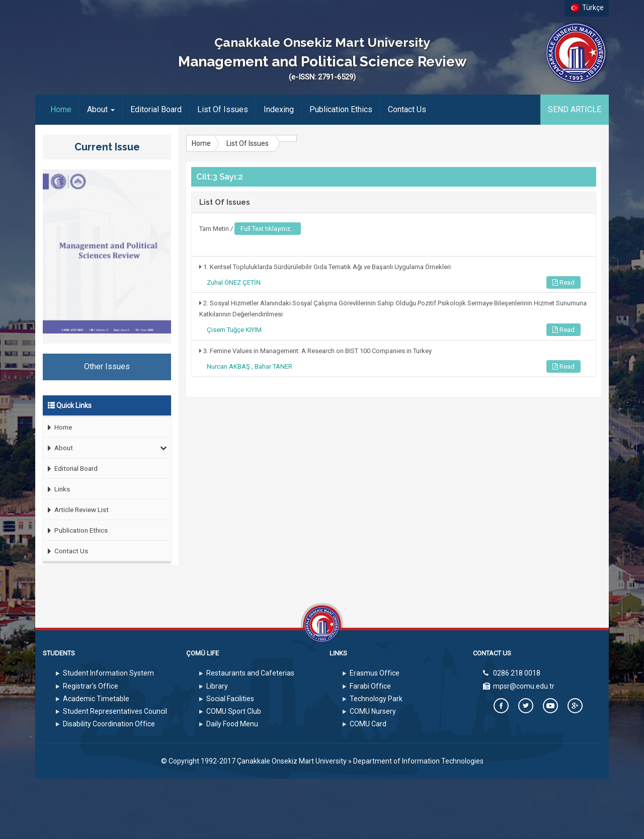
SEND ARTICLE (575, 109)
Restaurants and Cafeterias (250, 673)
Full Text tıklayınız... (268, 229)
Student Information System (108, 673)
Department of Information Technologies (418, 761)
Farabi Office (370, 686)
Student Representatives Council (115, 711)
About (101, 109)
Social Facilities (230, 699)
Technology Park (376, 699)
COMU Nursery (373, 711)
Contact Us (407, 109)
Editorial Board (156, 109)
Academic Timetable (96, 699)
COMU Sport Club (234, 711)
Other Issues (107, 366)
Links (56, 489)
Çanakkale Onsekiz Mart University (292, 761)
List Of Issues (223, 109)
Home (65, 109)
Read (563, 282)
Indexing (279, 109)
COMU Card (368, 724)
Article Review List (76, 510)
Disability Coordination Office (109, 724)
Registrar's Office (91, 686)
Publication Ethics (341, 109)
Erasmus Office (375, 673)
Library (217, 686)
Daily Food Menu (232, 724)
